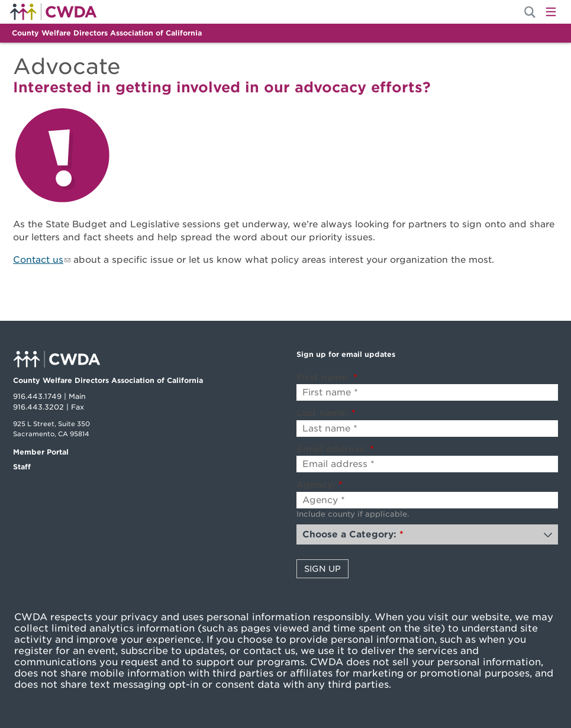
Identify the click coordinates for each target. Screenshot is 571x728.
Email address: (335, 449)
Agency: (320, 485)
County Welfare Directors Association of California (107, 33)
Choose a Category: (353, 534)
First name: (327, 378)
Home (53, 12)
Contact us (38, 260)
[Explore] (285, 157)
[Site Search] (530, 12)
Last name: (326, 413)
